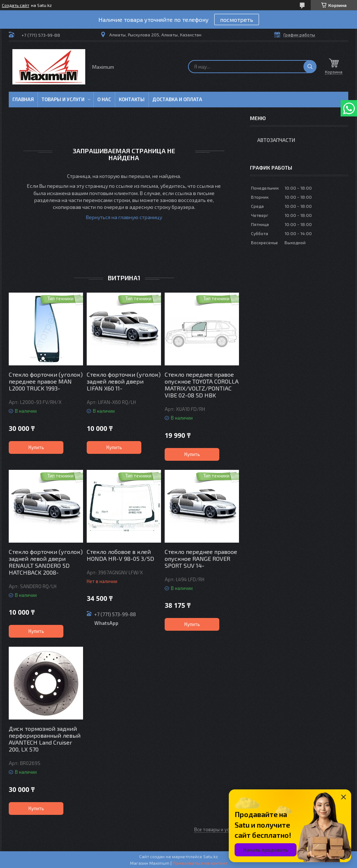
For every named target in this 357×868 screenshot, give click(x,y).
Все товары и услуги (217, 829)
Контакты (132, 99)
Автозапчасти (276, 140)
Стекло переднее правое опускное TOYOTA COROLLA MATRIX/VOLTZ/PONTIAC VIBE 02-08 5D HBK (202, 385)
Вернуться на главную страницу (124, 217)
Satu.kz (211, 856)
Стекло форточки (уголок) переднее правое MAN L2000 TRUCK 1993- (46, 381)
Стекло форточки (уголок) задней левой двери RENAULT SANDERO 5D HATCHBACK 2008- (46, 562)
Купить (36, 447)
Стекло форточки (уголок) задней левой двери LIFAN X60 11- (124, 381)
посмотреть (237, 19)
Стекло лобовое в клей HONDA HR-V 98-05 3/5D (120, 555)
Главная (23, 99)
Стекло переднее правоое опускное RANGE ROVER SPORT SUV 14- (201, 558)
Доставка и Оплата (177, 99)
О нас (104, 99)
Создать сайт (15, 5)
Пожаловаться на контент (200, 863)
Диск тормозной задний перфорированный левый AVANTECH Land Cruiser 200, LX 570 (45, 739)
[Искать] (310, 67)
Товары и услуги (63, 99)
